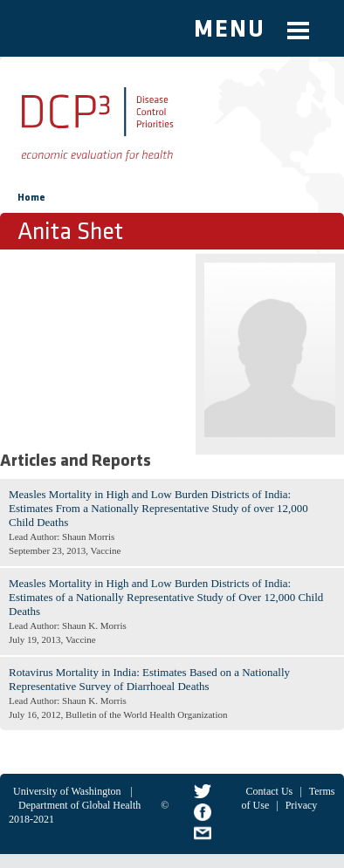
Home (31, 198)
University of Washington (67, 791)
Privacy (302, 805)
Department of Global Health (79, 805)
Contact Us (270, 791)
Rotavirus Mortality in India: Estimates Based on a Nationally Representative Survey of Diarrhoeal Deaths (149, 679)
